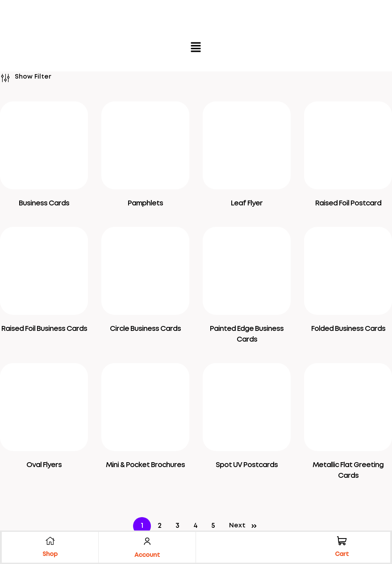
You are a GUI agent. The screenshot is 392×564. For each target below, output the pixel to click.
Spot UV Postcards (247, 465)
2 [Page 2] (160, 526)
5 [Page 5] (213, 526)
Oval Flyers (44, 465)
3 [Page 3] (177, 526)
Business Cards (44, 203)
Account (147, 555)
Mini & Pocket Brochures (145, 465)
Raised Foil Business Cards (44, 329)
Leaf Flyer (247, 203)
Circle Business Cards (145, 329)
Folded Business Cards (348, 329)
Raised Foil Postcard (348, 203)
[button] (196, 48)
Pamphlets (145, 203)
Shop (50, 554)
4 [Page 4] (196, 526)
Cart (342, 554)
